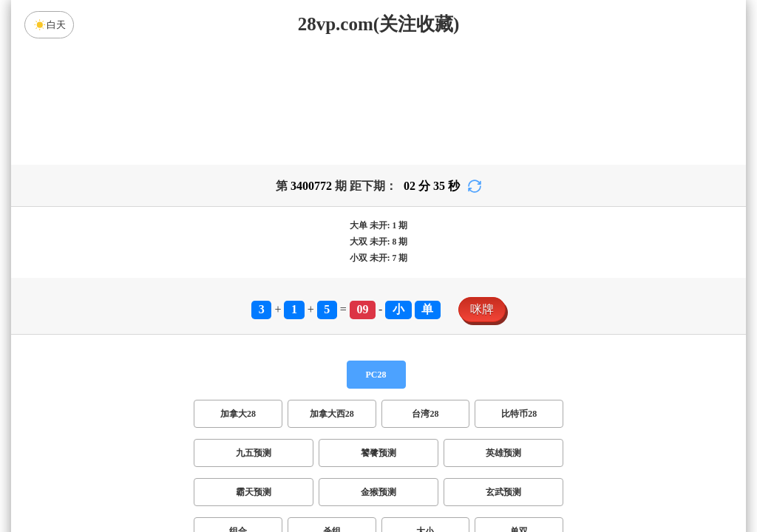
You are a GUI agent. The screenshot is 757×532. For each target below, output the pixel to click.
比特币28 (519, 298)
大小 (425, 415)
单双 (519, 415)
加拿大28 (238, 298)
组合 (238, 415)
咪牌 (482, 193)
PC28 (376, 259)
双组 (469, 454)
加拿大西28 (332, 298)
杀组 (332, 415)
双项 (284, 454)
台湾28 (425, 298)
